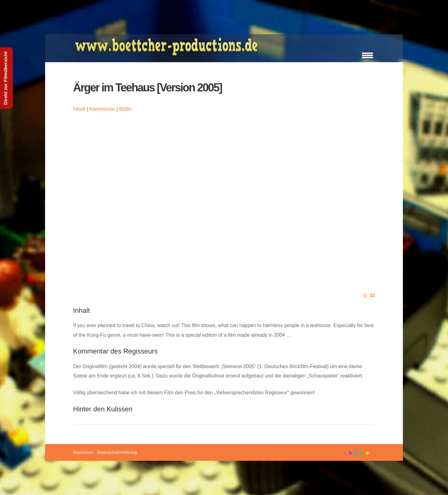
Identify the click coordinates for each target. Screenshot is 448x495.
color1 (344, 453)
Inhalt (79, 109)
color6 (373, 453)
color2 (350, 453)
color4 (362, 453)
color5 (367, 453)
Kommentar (102, 109)
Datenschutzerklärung (117, 452)
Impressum (83, 452)
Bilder (126, 109)
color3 (356, 453)
